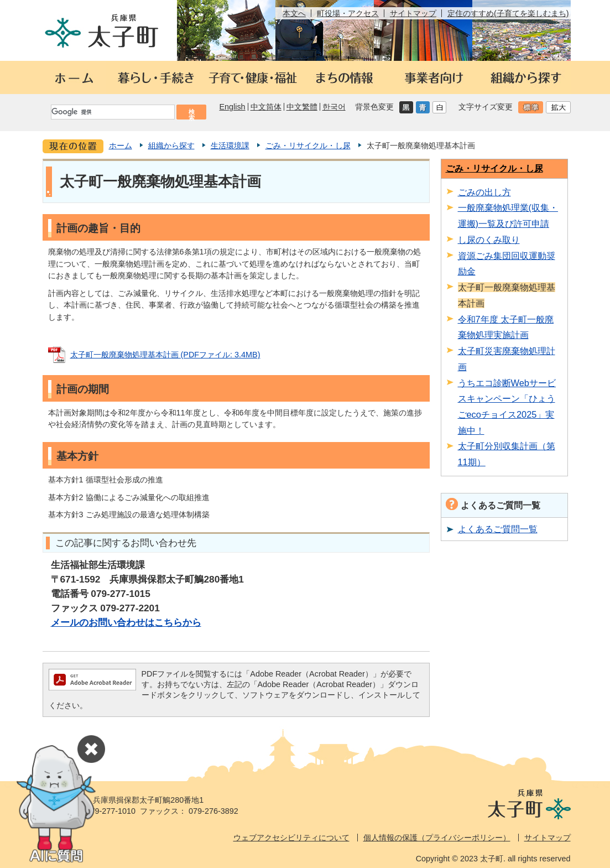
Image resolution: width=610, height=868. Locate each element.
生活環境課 (230, 145)
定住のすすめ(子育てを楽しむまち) (508, 13)
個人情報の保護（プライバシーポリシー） (437, 838)
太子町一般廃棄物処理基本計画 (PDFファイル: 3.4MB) (165, 355)
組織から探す (171, 145)
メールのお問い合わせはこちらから (126, 622)
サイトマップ (413, 13)
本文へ (294, 13)
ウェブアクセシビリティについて (291, 838)
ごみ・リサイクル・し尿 (308, 145)
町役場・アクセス (348, 13)
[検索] (112, 112)
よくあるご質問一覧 (498, 529)
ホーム (121, 145)
